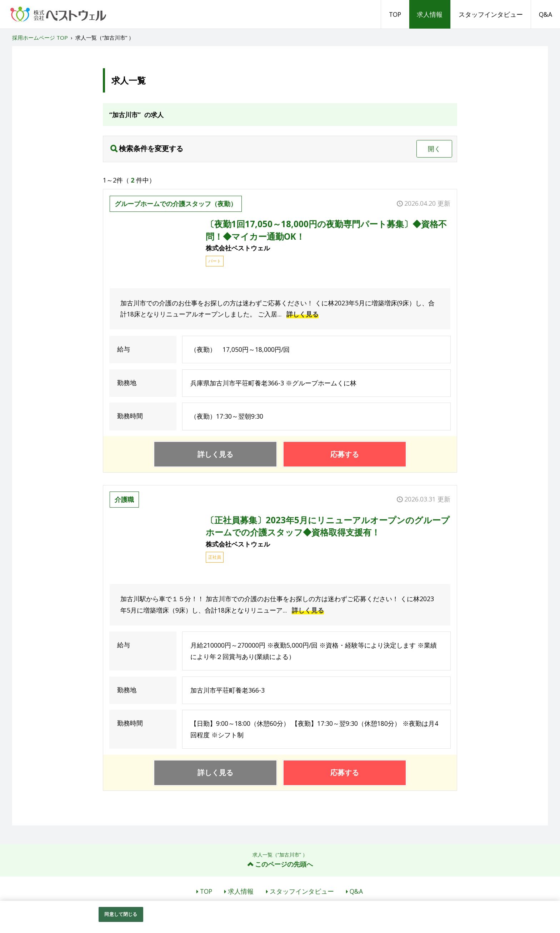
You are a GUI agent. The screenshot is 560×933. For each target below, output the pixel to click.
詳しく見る (302, 314)
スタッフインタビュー (491, 14)
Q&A (546, 14)
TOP (395, 14)
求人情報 (430, 14)
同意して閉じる (121, 914)
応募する (345, 454)
